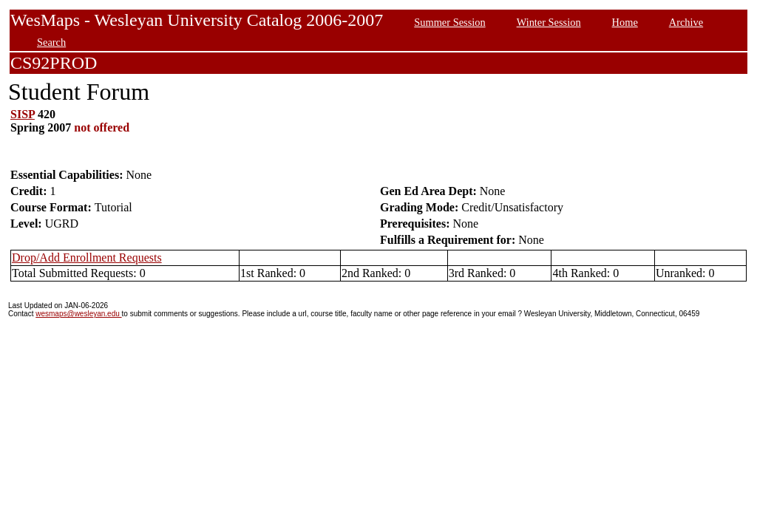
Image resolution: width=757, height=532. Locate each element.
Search (51, 42)
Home (625, 22)
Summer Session (449, 22)
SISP (23, 114)
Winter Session (549, 22)
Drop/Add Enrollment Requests (87, 258)
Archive (686, 22)
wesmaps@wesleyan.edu (78, 314)
